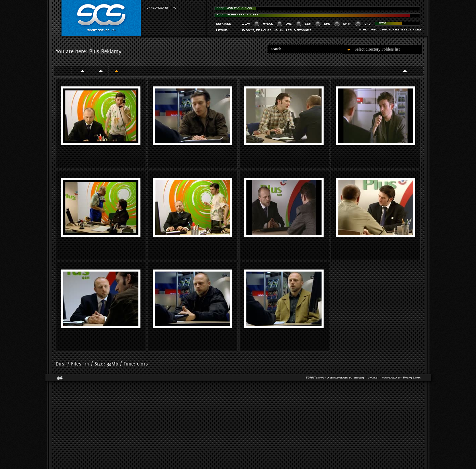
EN (167, 8)
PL (175, 8)
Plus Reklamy (105, 51)
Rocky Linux (412, 378)
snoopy (359, 378)
